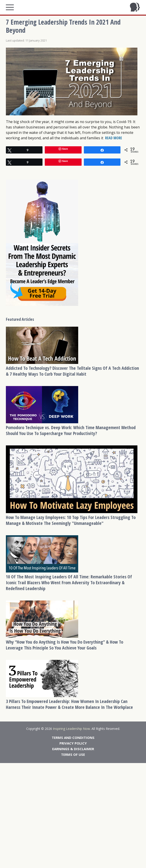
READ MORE (114, 138)
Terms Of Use (73, 754)
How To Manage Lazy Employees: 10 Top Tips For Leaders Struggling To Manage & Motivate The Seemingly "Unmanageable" (71, 520)
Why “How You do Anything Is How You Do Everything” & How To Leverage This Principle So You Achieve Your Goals (65, 645)
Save (65, 149)
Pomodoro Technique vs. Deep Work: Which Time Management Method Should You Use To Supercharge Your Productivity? (71, 430)
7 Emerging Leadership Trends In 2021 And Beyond (63, 26)
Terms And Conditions (73, 738)
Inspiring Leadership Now (71, 729)
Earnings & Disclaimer (73, 749)
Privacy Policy (73, 743)
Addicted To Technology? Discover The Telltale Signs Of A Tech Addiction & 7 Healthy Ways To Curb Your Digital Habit (72, 371)
